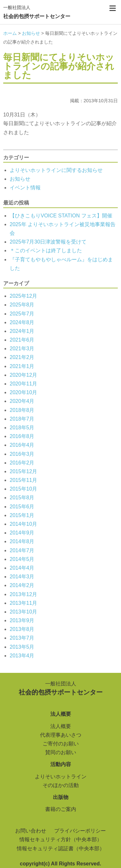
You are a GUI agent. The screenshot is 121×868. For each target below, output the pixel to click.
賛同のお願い (61, 752)
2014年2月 (22, 585)
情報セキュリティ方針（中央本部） (61, 839)
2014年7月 (22, 550)
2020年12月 (23, 375)
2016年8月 (22, 436)
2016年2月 (22, 463)
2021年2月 (22, 357)
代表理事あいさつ (61, 735)
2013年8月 (22, 629)
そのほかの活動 (61, 785)
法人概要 (61, 726)
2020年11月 (23, 384)
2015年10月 (23, 489)
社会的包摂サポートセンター (37, 11)
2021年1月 (22, 366)
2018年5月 (22, 428)
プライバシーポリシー (80, 831)
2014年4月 (22, 568)
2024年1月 (22, 331)
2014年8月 (22, 541)
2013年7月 (22, 638)
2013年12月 (23, 594)
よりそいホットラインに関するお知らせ (56, 170)
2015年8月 (22, 498)
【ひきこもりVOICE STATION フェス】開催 (61, 216)
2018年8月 (22, 410)
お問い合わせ (31, 831)
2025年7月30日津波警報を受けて (48, 242)
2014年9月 (22, 533)
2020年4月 (22, 401)
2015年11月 (23, 480)
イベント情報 (25, 188)
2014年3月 (22, 577)
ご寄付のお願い (61, 744)
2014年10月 (23, 524)
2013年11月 (23, 603)
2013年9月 (22, 620)
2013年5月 (22, 647)
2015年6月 (22, 507)
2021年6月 (22, 340)
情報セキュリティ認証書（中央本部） (61, 848)
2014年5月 (22, 559)
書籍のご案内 (61, 809)
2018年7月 (22, 419)
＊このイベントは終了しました (46, 250)
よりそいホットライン (61, 777)
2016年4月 (22, 445)
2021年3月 (22, 349)
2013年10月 (23, 612)
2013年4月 (22, 656)
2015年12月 (23, 471)
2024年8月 (22, 322)
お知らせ (20, 179)
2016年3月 (22, 454)
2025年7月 (22, 314)
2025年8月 (22, 305)
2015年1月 (22, 515)
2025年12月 (23, 296)
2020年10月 (23, 392)
